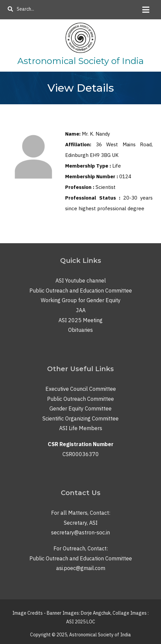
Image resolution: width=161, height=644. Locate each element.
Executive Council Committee (81, 389)
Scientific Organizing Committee (80, 418)
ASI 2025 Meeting (80, 320)
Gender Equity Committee (80, 408)
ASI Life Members (81, 428)
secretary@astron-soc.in (80, 532)
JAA (81, 310)
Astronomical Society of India (80, 61)
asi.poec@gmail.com (81, 568)
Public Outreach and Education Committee (81, 291)
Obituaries (80, 330)
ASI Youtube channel (81, 281)
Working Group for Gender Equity (81, 300)
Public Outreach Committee (80, 399)
